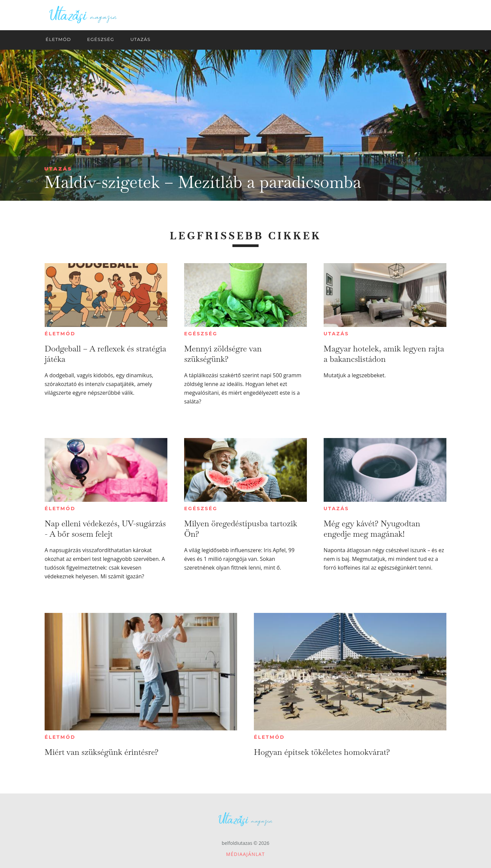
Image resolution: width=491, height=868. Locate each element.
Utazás (58, 169)
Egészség (201, 334)
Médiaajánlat (245, 854)
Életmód (60, 334)
